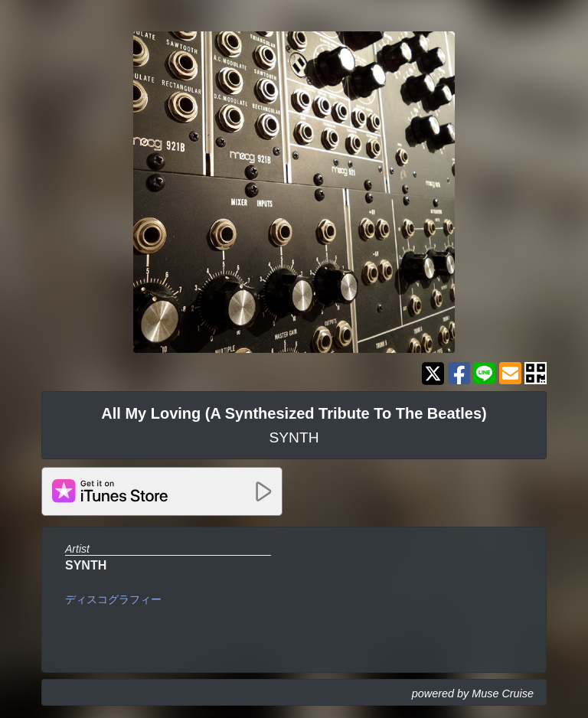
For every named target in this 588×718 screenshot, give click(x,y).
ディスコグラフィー (113, 599)
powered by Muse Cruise (473, 694)
